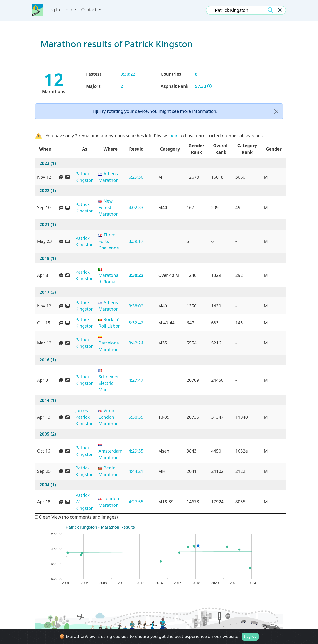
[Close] (276, 111)
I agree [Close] (250, 637)
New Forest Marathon (108, 207)
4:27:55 (136, 502)
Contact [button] (89, 10)
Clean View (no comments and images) (76, 517)
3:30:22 (136, 275)
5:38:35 (136, 417)
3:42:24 (136, 343)
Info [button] (69, 10)
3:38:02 (136, 306)
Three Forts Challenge (109, 241)
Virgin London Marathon (108, 417)
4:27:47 (136, 380)
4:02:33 (136, 207)
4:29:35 (136, 451)
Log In (54, 10)
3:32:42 (136, 323)
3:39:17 (136, 241)
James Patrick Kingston (85, 417)
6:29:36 (136, 177)
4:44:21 (136, 471)
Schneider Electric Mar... (109, 383)
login (173, 136)
